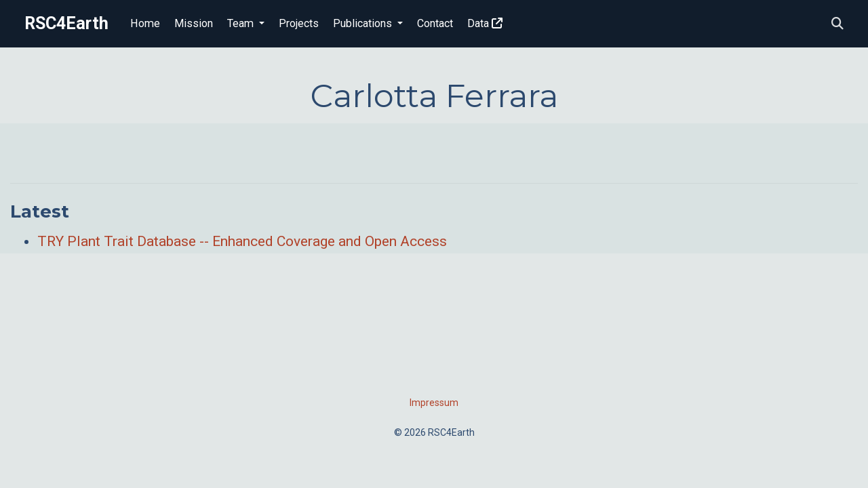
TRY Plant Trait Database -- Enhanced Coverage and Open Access (242, 241)
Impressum (434, 403)
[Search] (837, 24)
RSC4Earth (66, 23)
